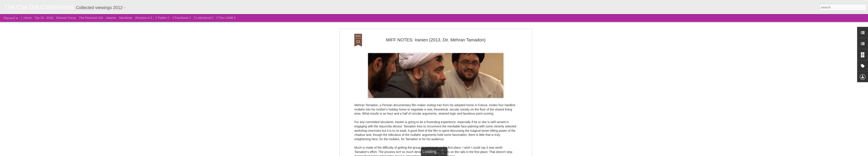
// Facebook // (182, 18)
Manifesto (126, 18)
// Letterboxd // (204, 18)
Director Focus (66, 18)
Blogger (456, 154)
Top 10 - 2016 (44, 18)
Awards (111, 18)
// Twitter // (162, 18)
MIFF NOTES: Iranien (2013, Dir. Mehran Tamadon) (436, 23)
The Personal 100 (91, 18)
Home (27, 18)
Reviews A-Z (144, 18)
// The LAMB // (226, 18)
